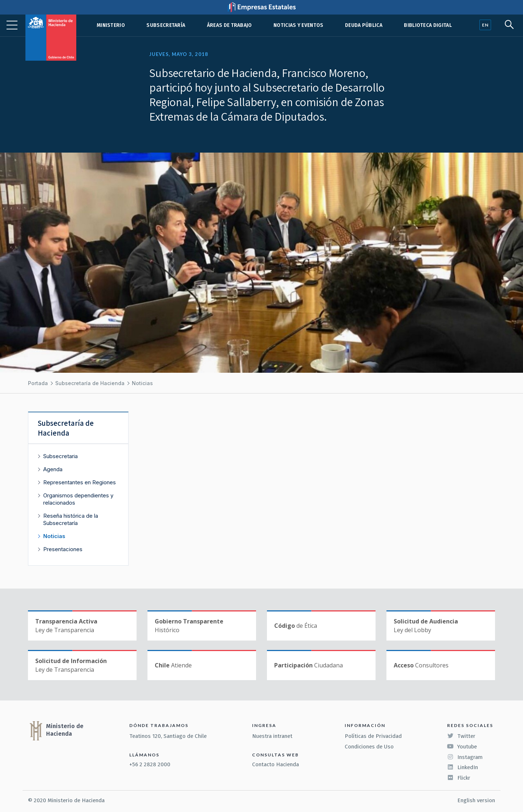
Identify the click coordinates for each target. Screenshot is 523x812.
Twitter (461, 736)
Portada (38, 383)
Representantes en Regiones (80, 482)
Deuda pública (364, 25)
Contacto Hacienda (275, 764)
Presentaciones (63, 549)
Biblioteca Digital (428, 25)
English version (476, 800)
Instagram (465, 757)
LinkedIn (463, 767)
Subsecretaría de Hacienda (90, 383)
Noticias (142, 383)
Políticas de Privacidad (373, 736)
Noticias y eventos (299, 25)
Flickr (459, 778)
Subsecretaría (166, 25)
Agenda (53, 469)
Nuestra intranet (272, 736)
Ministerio (111, 25)
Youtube (462, 747)
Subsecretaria (60, 456)
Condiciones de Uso (369, 747)
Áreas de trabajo (230, 25)
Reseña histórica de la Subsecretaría (71, 519)
